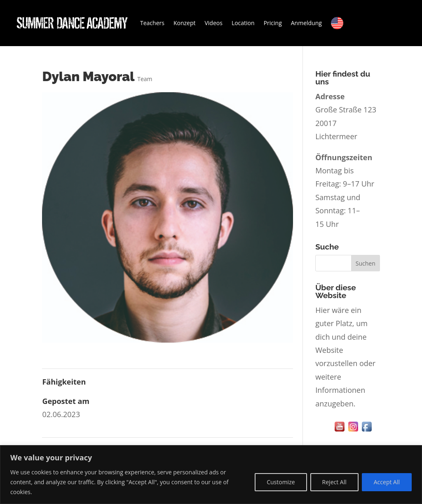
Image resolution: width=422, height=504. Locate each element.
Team (145, 79)
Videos (213, 23)
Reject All (334, 482)
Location (243, 23)
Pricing (273, 23)
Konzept (185, 23)
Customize (281, 482)
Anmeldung (306, 23)
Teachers (152, 23)
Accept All (387, 482)
